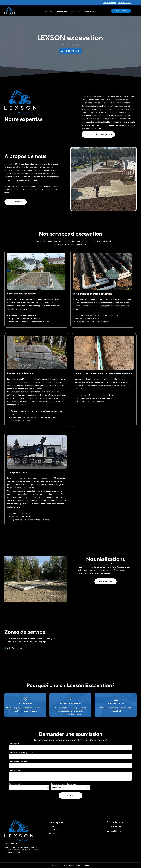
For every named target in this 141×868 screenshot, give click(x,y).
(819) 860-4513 (124, 3)
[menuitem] (49, 11)
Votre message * (16, 771)
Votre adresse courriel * (19, 762)
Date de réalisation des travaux (63, 784)
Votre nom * (14, 744)
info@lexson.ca (110, 3)
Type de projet (15, 784)
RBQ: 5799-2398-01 (70, 45)
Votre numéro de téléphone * (21, 753)
